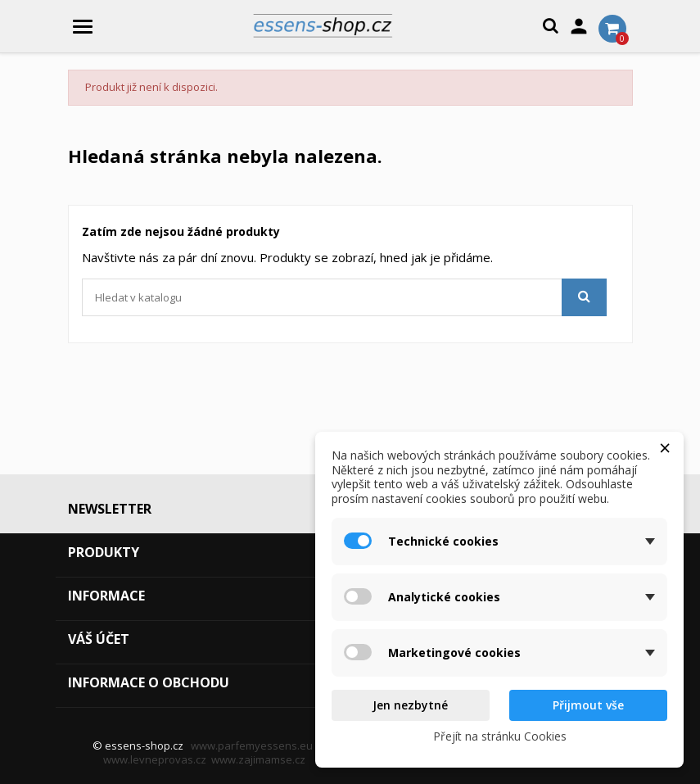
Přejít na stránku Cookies (500, 736)
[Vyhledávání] (344, 297)
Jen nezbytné (410, 705)
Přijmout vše (588, 705)
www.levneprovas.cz (155, 759)
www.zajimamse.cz (258, 759)
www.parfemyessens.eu (252, 745)
